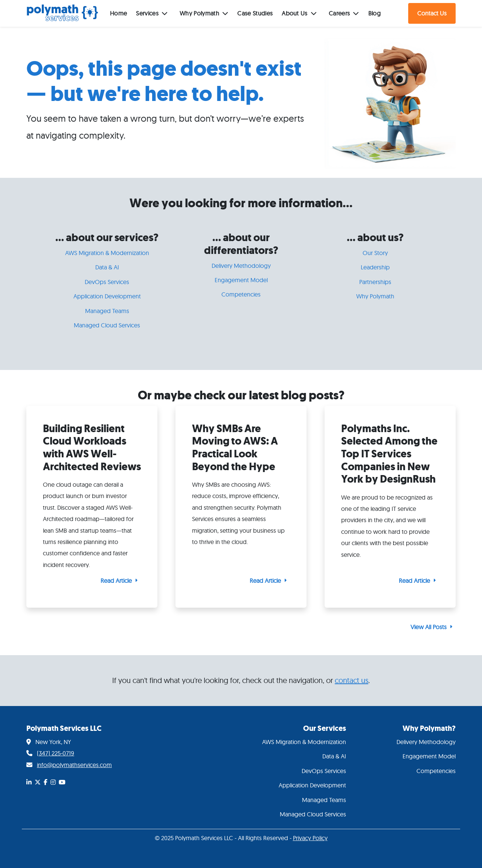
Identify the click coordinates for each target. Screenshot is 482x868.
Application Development (107, 296)
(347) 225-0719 (56, 753)
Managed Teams (107, 311)
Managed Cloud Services (107, 325)
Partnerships (375, 282)
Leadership (375, 267)
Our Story (375, 253)
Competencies (241, 294)
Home (118, 13)
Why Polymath (375, 296)
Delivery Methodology (241, 266)
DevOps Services (107, 282)
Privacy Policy (310, 838)
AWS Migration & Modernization (107, 253)
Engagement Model (241, 280)
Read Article (116, 581)
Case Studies (255, 13)
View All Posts (429, 627)
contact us (352, 680)
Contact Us (432, 13)
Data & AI (107, 267)
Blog (374, 13)
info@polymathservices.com (74, 765)
